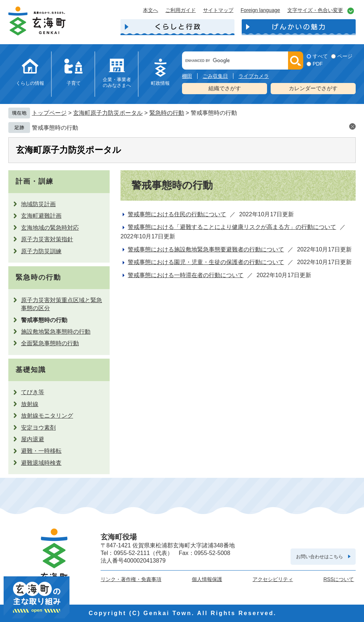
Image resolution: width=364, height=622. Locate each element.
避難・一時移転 (41, 451)
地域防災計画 (38, 204)
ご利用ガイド (181, 10)
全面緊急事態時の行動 (50, 343)
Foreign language (260, 10)
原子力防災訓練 (41, 251)
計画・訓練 (35, 181)
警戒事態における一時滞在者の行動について (186, 275)
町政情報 (160, 83)
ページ (345, 56)
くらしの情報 (30, 83)
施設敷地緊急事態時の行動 (56, 332)
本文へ (151, 10)
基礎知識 (31, 370)
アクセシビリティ (273, 579)
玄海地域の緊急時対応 (50, 228)
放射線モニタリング (47, 416)
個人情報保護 (207, 579)
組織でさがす (225, 88)
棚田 (187, 76)
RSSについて (339, 579)
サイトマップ (218, 10)
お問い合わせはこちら (319, 557)
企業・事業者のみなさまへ (117, 82)
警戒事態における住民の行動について (177, 214)
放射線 (30, 404)
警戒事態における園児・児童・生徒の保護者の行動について (206, 262)
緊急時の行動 (167, 113)
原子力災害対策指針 (47, 239)
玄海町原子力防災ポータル (108, 113)
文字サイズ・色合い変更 (315, 10)
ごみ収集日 (215, 76)
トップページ (49, 113)
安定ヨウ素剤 (38, 428)
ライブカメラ (254, 76)
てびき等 (33, 392)
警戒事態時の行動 (55, 128)
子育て (74, 83)
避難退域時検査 (41, 463)
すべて (320, 56)
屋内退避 (33, 439)
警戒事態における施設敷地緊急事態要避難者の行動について (206, 249)
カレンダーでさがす (313, 88)
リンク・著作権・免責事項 (131, 579)
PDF (318, 64)
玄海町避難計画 (41, 216)
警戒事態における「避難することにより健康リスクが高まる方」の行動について (232, 227)
